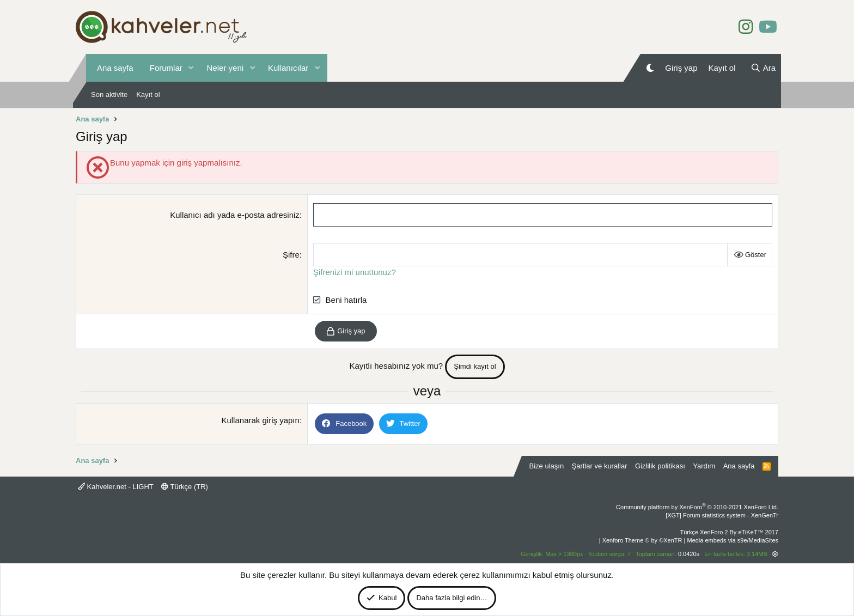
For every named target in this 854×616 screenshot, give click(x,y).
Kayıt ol (148, 94)
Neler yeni (225, 68)
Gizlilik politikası (660, 466)
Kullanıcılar (288, 68)
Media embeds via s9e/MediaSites (733, 540)
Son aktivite (109, 94)
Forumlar (166, 68)
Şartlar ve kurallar (600, 466)
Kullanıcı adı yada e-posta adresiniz (235, 215)
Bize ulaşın (547, 466)
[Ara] (763, 68)
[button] (191, 68)
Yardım (704, 466)
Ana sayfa (115, 68)
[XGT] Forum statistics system (722, 515)
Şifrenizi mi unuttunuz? (355, 272)
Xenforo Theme (642, 540)
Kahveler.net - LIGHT (116, 487)
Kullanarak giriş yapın (260, 420)
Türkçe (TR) (185, 487)
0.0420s (689, 554)
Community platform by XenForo (697, 507)
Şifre (291, 255)
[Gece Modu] (650, 68)
